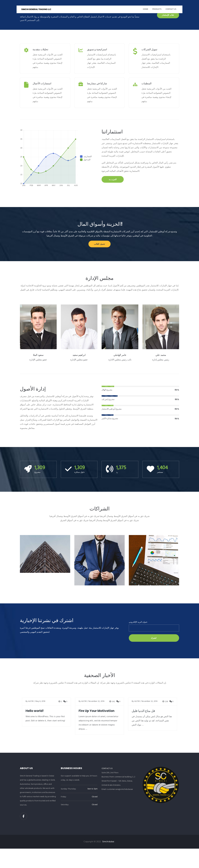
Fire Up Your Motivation (97, 711)
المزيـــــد (113, 179)
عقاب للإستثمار (168, 15)
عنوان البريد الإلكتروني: (138, 622)
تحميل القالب (99, 244)
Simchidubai (108, 842)
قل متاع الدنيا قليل (143, 711)
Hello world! (35, 711)
